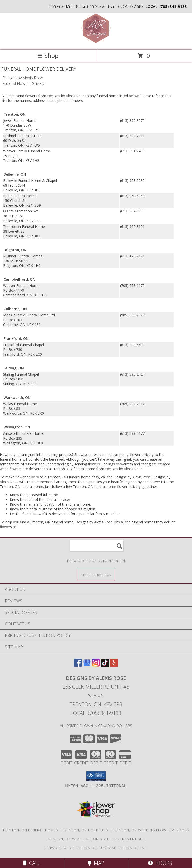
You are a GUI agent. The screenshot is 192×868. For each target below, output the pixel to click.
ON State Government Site (119, 839)
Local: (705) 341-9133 (96, 713)
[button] (96, 776)
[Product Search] (97, 546)
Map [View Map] (96, 863)
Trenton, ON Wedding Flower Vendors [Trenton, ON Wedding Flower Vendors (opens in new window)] (151, 830)
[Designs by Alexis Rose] (96, 42)
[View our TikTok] (105, 665)
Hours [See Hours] (160, 863)
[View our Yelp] (114, 665)
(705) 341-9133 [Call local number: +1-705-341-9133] (173, 6)
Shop (48, 56)
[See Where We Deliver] (96, 575)
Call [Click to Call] (32, 863)
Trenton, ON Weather (68, 839)
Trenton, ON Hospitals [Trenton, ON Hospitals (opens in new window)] (85, 830)
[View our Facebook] (78, 665)
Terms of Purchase (97, 848)
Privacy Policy (60, 848)
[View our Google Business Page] (87, 665)
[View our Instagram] (96, 665)
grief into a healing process (50, 454)
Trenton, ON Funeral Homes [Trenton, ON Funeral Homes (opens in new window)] (31, 830)
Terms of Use (133, 848)
